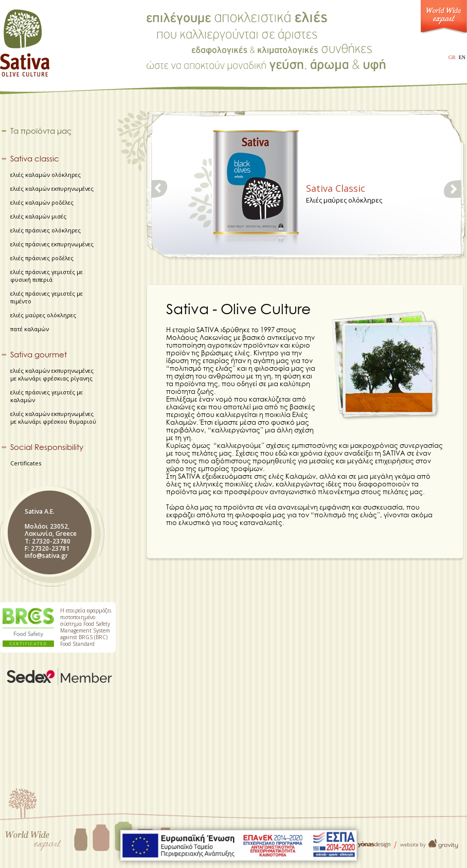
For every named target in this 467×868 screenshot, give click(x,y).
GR (452, 57)
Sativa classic (35, 159)
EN (462, 57)
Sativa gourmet (39, 355)
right (453, 189)
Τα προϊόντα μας (41, 131)
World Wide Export (444, 19)
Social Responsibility (47, 447)
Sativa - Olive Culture (26, 40)
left (160, 189)
